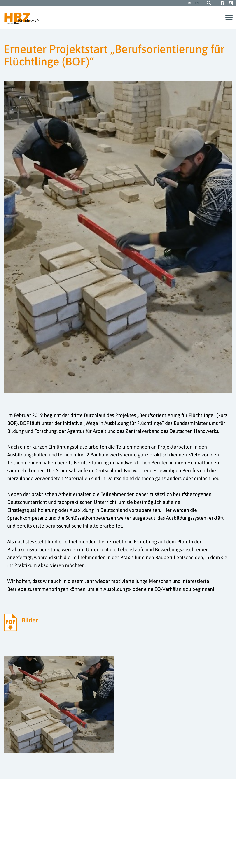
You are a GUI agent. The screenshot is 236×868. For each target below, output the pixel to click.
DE (190, 3)
